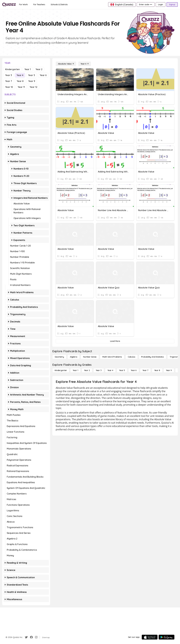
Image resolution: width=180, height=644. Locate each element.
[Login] (161, 4)
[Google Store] (166, 637)
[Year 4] (85, 64)
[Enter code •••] (146, 4)
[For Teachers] (39, 4)
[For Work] (23, 4)
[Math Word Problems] (112, 357)
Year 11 (21, 87)
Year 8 (20, 81)
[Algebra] (74, 357)
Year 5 (32, 75)
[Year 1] (75, 370)
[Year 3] (99, 370)
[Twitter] (26, 637)
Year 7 (9, 81)
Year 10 (9, 87)
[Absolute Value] (66, 64)
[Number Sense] (90, 357)
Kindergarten (12, 69)
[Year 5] (122, 370)
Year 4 (20, 75)
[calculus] (132, 357)
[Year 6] (134, 370)
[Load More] (115, 341)
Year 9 (32, 81)
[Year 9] (169, 370)
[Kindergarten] (61, 370)
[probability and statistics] (153, 357)
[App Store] (150, 637)
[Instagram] (36, 637)
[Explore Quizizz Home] (9, 4)
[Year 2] (87, 370)
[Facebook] (31, 637)
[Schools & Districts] (59, 4)
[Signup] (172, 4)
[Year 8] (157, 370)
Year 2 (39, 69)
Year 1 (28, 69)
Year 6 (43, 75)
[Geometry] (59, 357)
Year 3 (9, 75)
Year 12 (33, 87)
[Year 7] (145, 370)
